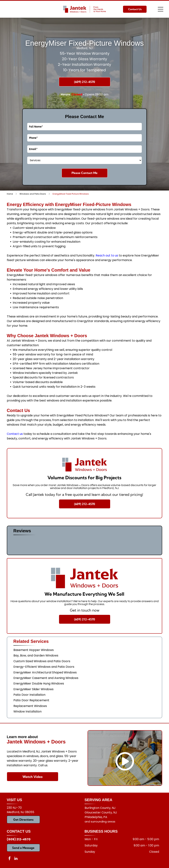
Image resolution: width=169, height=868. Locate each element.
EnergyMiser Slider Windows (33, 689)
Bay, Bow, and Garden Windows (36, 655)
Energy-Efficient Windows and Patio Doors (44, 667)
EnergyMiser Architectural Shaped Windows (45, 672)
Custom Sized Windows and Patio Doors (42, 661)
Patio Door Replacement (31, 700)
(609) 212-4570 (19, 839)
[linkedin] (16, 859)
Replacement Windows (30, 706)
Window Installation (27, 711)
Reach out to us (107, 255)
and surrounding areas (100, 821)
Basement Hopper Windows (34, 650)
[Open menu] (161, 9)
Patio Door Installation (29, 695)
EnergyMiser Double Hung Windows (39, 683)
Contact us (15, 434)
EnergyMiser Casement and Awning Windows (46, 678)
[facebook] (10, 859)
